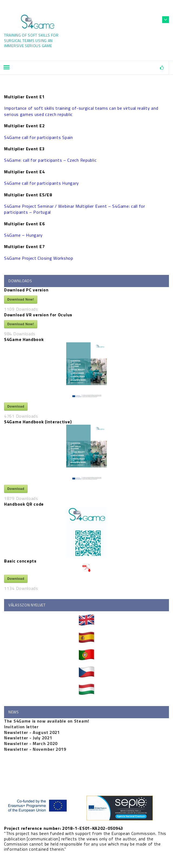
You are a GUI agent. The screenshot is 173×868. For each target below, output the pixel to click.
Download (16, 407)
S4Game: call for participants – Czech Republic (50, 160)
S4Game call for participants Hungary (41, 183)
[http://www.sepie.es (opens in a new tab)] (86, 808)
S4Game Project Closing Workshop (39, 258)
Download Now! (21, 300)
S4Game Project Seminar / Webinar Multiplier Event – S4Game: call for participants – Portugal (75, 209)
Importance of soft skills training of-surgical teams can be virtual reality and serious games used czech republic (81, 111)
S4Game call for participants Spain (39, 137)
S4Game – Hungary (23, 235)
